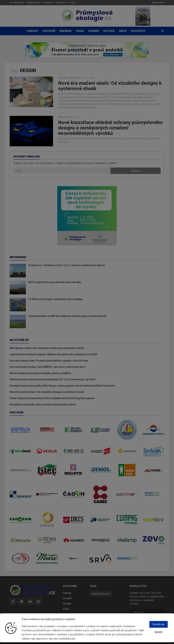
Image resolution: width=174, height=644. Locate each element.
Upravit (158, 632)
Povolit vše (159, 624)
